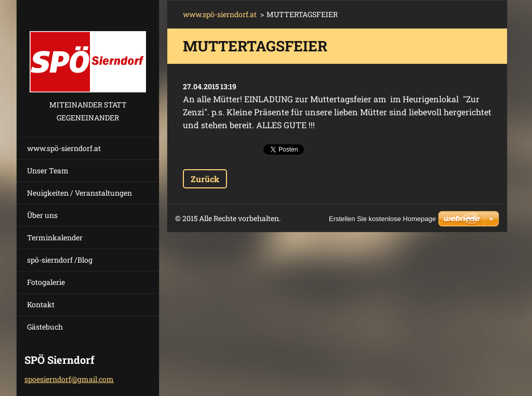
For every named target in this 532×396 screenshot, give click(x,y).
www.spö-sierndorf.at (64, 148)
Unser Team (48, 170)
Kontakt (41, 304)
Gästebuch (45, 327)
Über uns (42, 215)
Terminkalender (55, 237)
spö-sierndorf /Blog (60, 260)
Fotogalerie (46, 282)
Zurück (205, 179)
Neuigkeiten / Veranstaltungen (79, 193)
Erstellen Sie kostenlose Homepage (382, 219)
